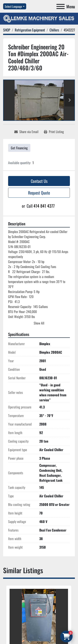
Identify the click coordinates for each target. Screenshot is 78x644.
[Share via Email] (26, 132)
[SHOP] (7, 30)
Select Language (13, 6)
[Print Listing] (54, 132)
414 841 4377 (44, 206)
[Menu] (61, 6)
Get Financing (19, 148)
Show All (39, 323)
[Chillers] (54, 30)
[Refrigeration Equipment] (30, 30)
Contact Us (39, 181)
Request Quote (39, 193)
